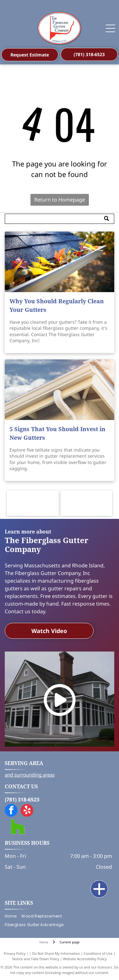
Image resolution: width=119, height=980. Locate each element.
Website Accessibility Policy (85, 959)
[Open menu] (110, 28)
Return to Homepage (60, 200)
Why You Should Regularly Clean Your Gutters (57, 306)
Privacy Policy (15, 953)
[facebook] (11, 811)
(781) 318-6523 (22, 799)
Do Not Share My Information (56, 953)
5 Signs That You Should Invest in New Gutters (57, 433)
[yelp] (27, 811)
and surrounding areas (30, 775)
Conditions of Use (98, 953)
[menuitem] (13, 916)
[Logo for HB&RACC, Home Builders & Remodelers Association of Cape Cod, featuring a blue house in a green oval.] (33, 503)
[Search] (60, 219)
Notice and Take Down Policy (36, 959)
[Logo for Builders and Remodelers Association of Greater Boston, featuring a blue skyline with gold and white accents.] (87, 503)
